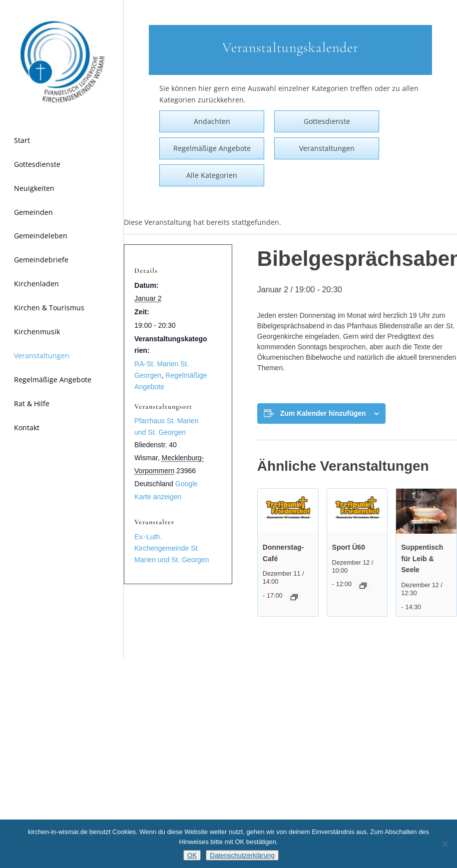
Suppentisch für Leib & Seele (422, 558)
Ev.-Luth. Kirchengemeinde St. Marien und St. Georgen (172, 548)
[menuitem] (62, 141)
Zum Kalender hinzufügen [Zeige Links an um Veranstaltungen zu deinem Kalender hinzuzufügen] (323, 413)
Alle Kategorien (212, 175)
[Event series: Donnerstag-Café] (294, 597)
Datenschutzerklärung (242, 855)
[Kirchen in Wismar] (62, 62)
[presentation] (288, 511)
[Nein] (445, 844)
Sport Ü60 (349, 547)
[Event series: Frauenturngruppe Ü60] (363, 586)
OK (192, 855)
